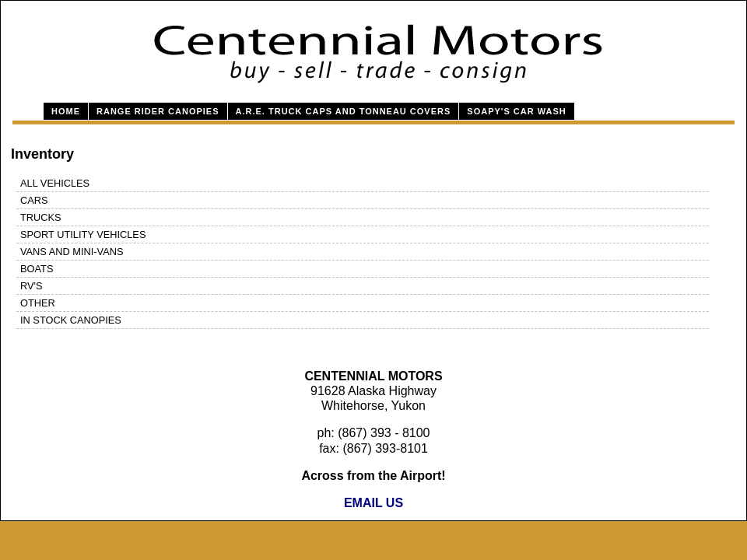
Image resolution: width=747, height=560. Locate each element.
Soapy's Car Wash (516, 111)
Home (66, 111)
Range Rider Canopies (158, 111)
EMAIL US (373, 503)
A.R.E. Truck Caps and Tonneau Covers (344, 111)
